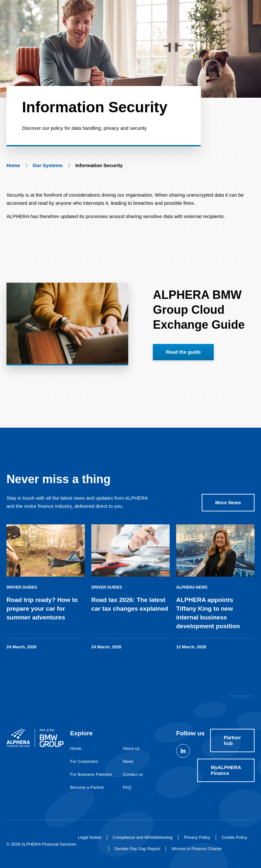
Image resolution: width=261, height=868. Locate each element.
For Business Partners (91, 774)
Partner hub (232, 740)
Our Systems (48, 165)
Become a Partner (87, 787)
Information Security (99, 165)
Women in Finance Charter (197, 849)
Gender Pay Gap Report (137, 849)
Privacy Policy (197, 837)
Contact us (133, 774)
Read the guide (183, 358)
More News (228, 509)
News (128, 761)
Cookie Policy (234, 837)
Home (13, 165)
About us (131, 748)
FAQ (127, 787)
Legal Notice (90, 837)
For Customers (84, 761)
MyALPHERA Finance (226, 770)
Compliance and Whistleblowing (143, 837)
